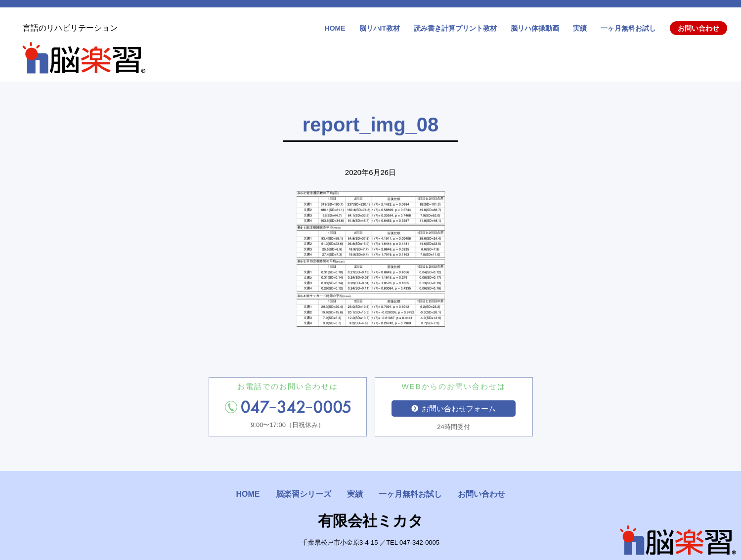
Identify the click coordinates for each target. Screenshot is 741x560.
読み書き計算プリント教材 (455, 28)
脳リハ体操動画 (535, 28)
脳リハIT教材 (380, 28)
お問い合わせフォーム (454, 409)
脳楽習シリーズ (304, 494)
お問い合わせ (698, 28)
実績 (580, 28)
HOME (335, 28)
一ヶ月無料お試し (628, 28)
